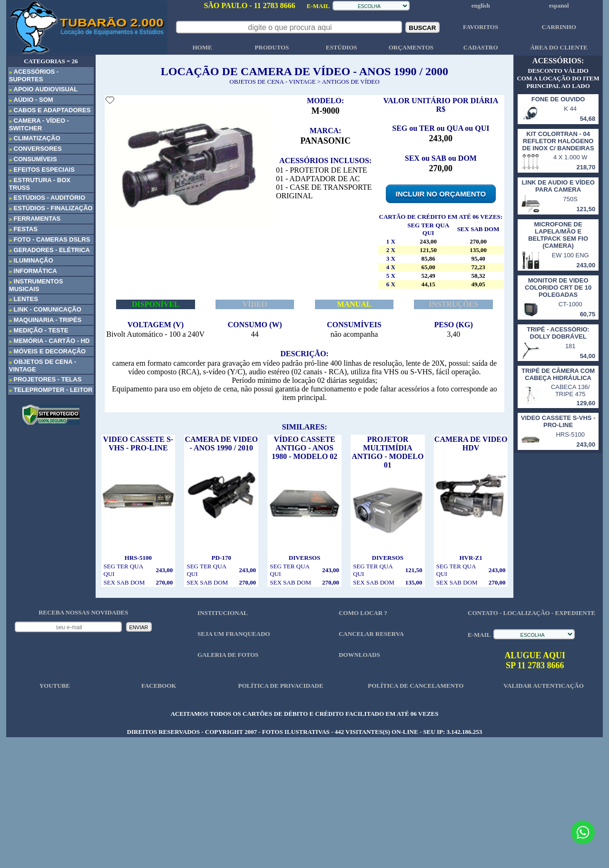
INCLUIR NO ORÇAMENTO (441, 194)
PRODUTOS (272, 47)
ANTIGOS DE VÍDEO (351, 82)
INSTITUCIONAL (222, 613)
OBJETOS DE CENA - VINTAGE (272, 82)
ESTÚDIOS (342, 47)
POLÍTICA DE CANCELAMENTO (416, 686)
